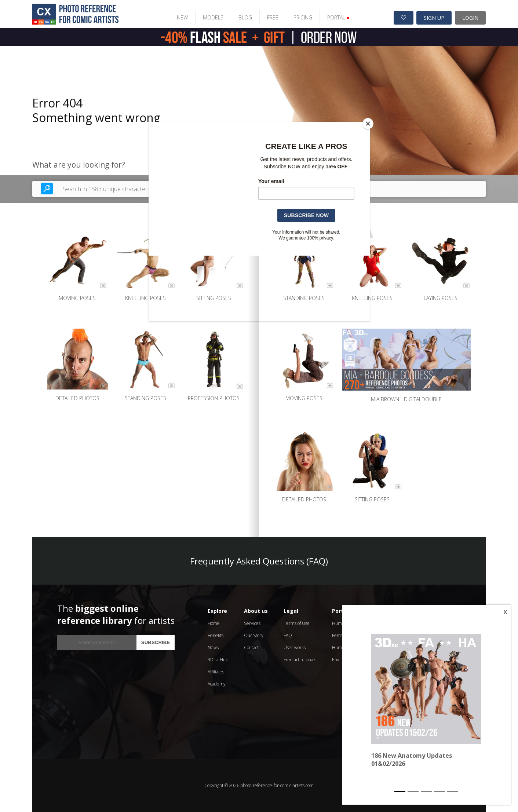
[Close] (368, 124)
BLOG (245, 17)
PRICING (302, 17)
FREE (272, 17)
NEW (182, 17)
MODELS (213, 17)
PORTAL (338, 17)
